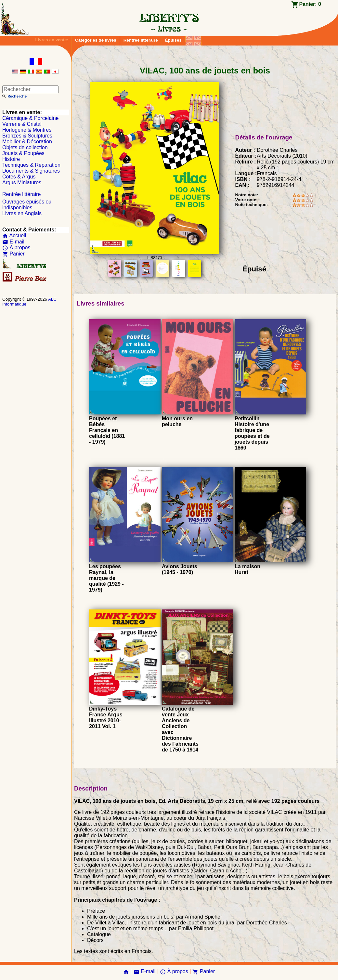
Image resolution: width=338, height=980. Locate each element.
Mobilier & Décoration (27, 142)
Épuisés (173, 40)
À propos (16, 248)
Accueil (14, 235)
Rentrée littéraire (141, 40)
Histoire (11, 159)
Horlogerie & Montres (27, 130)
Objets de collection (25, 147)
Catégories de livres (96, 40)
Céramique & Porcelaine (30, 118)
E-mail (13, 242)
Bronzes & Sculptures (27, 136)
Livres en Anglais (22, 213)
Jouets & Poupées (23, 153)
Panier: (310, 4)
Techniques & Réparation (31, 165)
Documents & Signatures (31, 171)
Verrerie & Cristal (22, 124)
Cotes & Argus (19, 177)
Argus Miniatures (22, 183)
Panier (13, 254)
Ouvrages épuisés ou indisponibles (27, 205)
